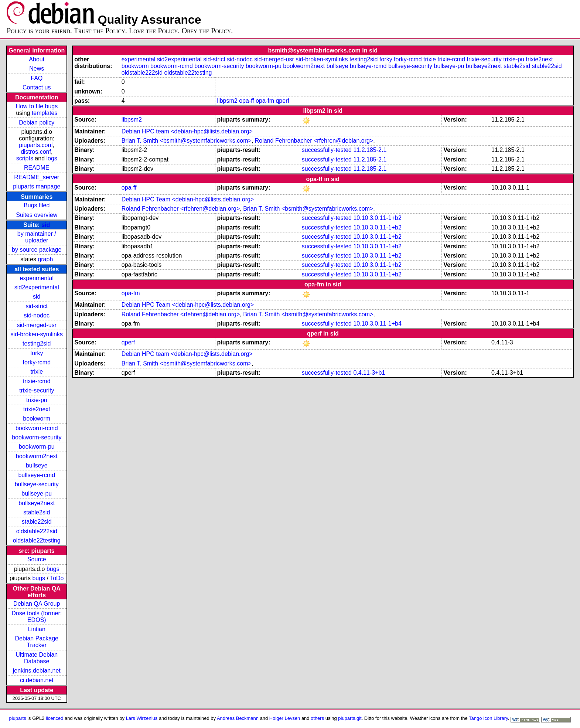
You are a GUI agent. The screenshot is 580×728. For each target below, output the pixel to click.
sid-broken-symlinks (37, 334)
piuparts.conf (36, 145)
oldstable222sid (37, 531)
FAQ (37, 78)
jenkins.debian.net (37, 671)
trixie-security (37, 390)
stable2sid (37, 512)
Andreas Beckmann (238, 718)
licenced (55, 718)
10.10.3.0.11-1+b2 (377, 218)
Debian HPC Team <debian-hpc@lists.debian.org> (188, 199)
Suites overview (37, 215)
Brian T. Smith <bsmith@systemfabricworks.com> (187, 141)
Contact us (37, 87)
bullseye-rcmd (37, 475)
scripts (25, 158)
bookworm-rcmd (37, 428)
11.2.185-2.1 (370, 150)
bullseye (37, 465)
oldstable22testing (37, 540)
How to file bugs (37, 106)
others (317, 718)
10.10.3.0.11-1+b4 (377, 324)
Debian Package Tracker (37, 642)
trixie (37, 372)
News (37, 69)
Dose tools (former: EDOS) (37, 617)
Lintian (37, 629)
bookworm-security (37, 437)
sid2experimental (37, 287)
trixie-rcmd (37, 381)
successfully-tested (327, 150)
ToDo (57, 578)
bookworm (37, 419)
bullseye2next (37, 503)
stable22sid (37, 522)
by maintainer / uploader (37, 237)
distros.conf (36, 152)
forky (37, 353)
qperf (282, 101)
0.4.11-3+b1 (369, 373)
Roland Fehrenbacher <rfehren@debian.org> (314, 141)
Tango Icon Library (488, 718)
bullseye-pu (37, 494)
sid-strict (37, 306)
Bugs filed (37, 205)
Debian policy (37, 123)
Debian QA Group (37, 604)
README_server (37, 177)
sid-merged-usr (37, 325)
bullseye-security (37, 484)
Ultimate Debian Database (37, 658)
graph (45, 259)
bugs (53, 569)
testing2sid (37, 343)
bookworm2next (37, 456)
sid (46, 225)
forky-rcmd (37, 362)
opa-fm (265, 101)
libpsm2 (227, 101)
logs (52, 158)
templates (45, 113)
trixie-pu (37, 400)
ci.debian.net (37, 680)
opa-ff (247, 101)
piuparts (18, 718)
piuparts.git (350, 718)
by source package (37, 250)
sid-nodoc (37, 315)
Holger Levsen (285, 718)
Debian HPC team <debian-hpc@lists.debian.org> (187, 131)
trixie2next (37, 409)
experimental (37, 278)
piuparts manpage (37, 186)
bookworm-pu (37, 447)
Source (37, 559)
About (37, 59)
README (37, 168)
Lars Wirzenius (142, 718)
